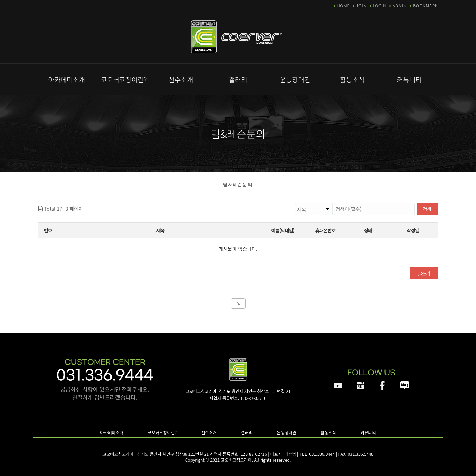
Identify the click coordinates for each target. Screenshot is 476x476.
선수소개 (181, 79)
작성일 (413, 230)
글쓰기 (424, 273)
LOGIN (380, 5)
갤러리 (238, 79)
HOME (343, 5)
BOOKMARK (425, 5)
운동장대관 (295, 79)
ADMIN (400, 5)
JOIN (361, 5)
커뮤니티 (409, 79)
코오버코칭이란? (124, 79)
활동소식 (352, 79)
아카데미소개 (66, 79)
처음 (238, 304)
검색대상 (83, 203)
